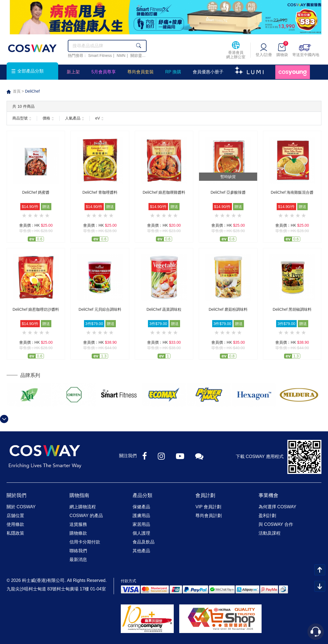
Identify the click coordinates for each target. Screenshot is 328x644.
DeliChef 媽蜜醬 (36, 192)
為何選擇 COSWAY (277, 507)
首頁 (17, 91)
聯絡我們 (78, 551)
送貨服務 (78, 524)
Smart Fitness (100, 55)
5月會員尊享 (104, 72)
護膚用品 (141, 516)
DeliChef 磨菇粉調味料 (228, 309)
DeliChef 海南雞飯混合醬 (292, 192)
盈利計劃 (267, 516)
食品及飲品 (144, 542)
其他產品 (141, 551)
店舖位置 (15, 516)
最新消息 (78, 560)
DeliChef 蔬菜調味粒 (164, 309)
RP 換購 (173, 72)
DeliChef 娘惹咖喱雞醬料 (164, 192)
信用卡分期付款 (85, 542)
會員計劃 (205, 495)
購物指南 (79, 495)
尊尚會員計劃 (209, 516)
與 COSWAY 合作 (276, 524)
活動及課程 (270, 533)
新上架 (73, 72)
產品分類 (142, 495)
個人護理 (141, 533)
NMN (121, 55)
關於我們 (16, 495)
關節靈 (136, 55)
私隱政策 (15, 533)
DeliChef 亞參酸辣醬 (228, 192)
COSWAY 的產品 (86, 516)
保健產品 (141, 507)
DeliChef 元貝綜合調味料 (100, 309)
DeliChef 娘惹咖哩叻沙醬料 (36, 309)
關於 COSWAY (21, 507)
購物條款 (78, 533)
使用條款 (15, 524)
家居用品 (141, 524)
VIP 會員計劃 (208, 507)
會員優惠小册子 (208, 72)
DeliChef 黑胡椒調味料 (292, 309)
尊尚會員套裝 (141, 72)
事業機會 (268, 495)
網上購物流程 (83, 507)
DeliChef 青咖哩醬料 (100, 192)
